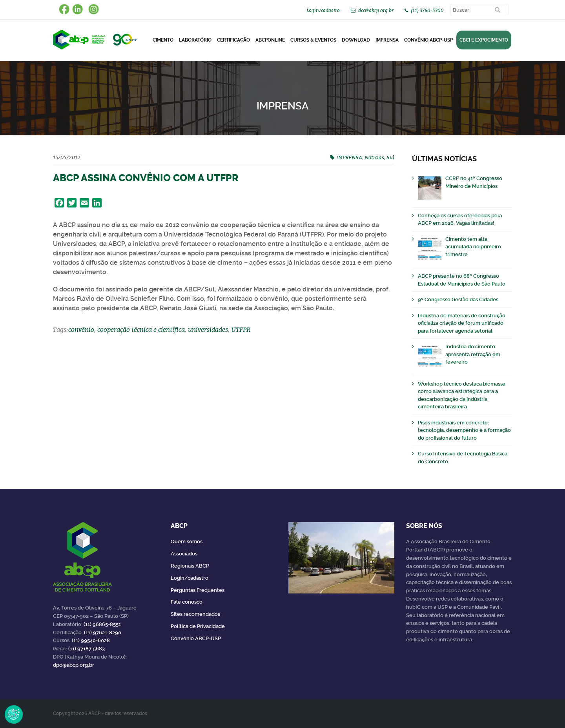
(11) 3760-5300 (427, 10)
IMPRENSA (349, 157)
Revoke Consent (14, 714)
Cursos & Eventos (313, 40)
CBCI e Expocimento (484, 40)
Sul (390, 157)
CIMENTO (163, 40)
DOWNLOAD (356, 40)
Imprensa (387, 40)
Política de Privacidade (198, 626)
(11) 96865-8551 (102, 624)
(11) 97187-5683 (87, 649)
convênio (81, 329)
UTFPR (241, 329)
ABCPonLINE (270, 40)
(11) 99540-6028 (91, 640)
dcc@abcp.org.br (376, 10)
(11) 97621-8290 (103, 632)
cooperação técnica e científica (141, 329)
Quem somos (187, 541)
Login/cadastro (323, 10)
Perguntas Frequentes (198, 590)
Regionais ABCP (190, 566)
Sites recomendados (195, 614)
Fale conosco (187, 602)
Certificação (233, 40)
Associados (184, 554)
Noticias (374, 157)
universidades (208, 329)
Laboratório (195, 40)
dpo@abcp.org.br (74, 665)
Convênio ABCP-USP (428, 40)
